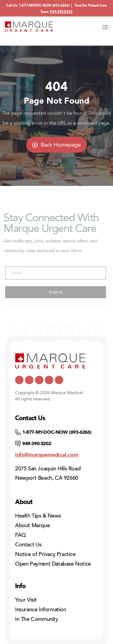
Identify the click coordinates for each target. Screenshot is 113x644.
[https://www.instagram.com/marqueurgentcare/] (59, 380)
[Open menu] (105, 27)
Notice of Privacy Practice (45, 554)
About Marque (32, 525)
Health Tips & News (38, 516)
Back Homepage (56, 145)
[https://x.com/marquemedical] (19, 380)
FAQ (20, 535)
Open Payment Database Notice (53, 564)
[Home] (29, 27)
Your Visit (26, 600)
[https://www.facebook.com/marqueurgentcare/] (39, 380)
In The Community (37, 619)
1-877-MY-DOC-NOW (35, 6)
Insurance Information (41, 609)
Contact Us (28, 545)
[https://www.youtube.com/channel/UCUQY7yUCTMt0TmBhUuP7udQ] (29, 380)
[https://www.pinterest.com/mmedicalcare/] (49, 380)
